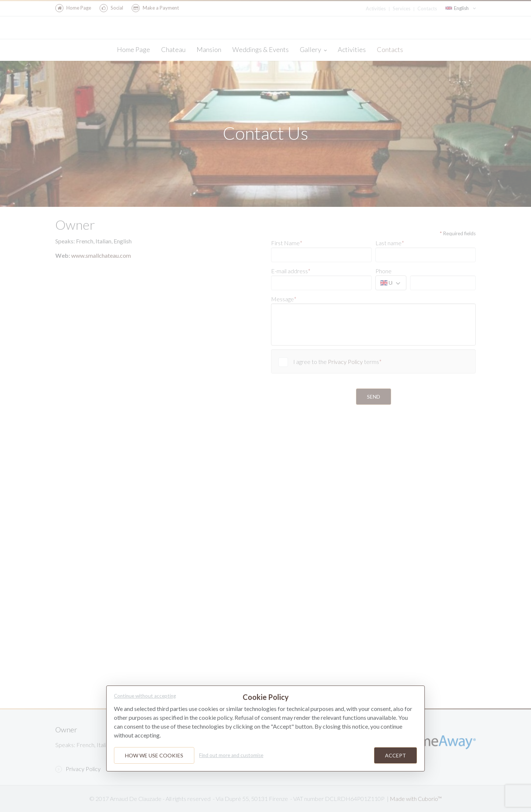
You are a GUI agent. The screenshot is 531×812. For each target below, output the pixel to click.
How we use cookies (154, 755)
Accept (395, 755)
